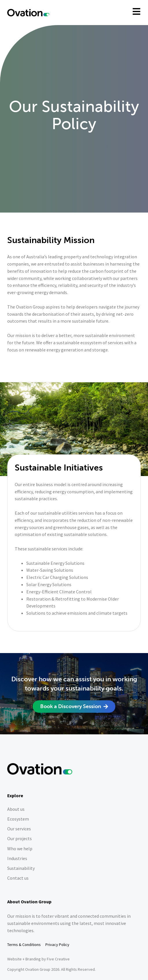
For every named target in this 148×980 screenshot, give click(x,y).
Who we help (20, 849)
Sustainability (21, 868)
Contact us (18, 878)
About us (16, 809)
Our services (19, 829)
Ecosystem (18, 819)
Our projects (20, 839)
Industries (17, 858)
